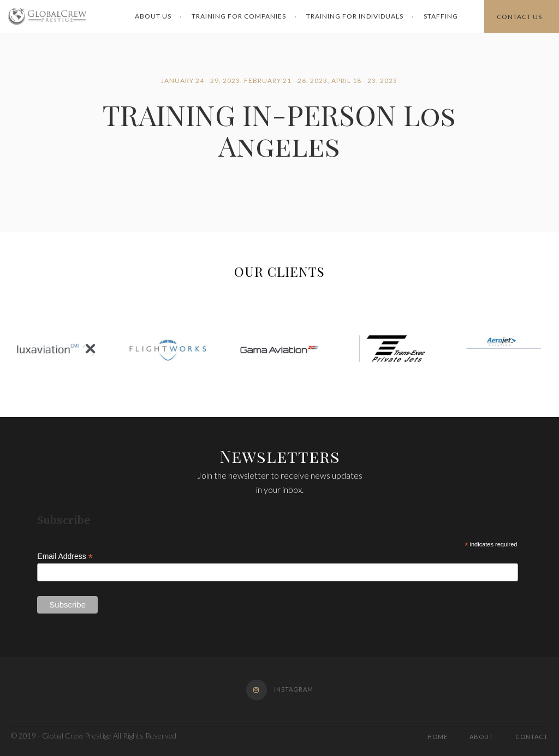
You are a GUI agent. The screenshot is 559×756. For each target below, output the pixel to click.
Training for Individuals (355, 16)
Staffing (441, 16)
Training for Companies (239, 16)
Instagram (280, 690)
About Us (153, 16)
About (481, 737)
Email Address (65, 556)
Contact (532, 737)
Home (438, 737)
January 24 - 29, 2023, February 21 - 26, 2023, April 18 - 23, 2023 (279, 81)
